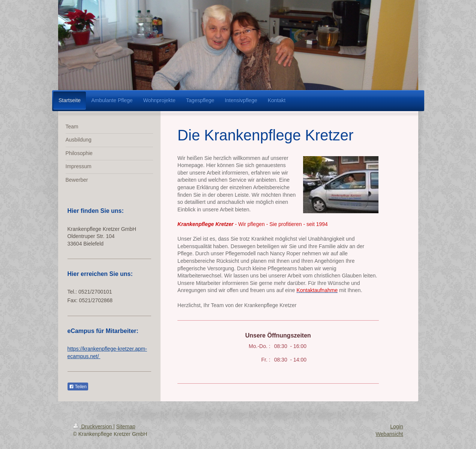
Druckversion (93, 426)
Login (396, 426)
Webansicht (390, 434)
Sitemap (126, 426)
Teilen (78, 387)
